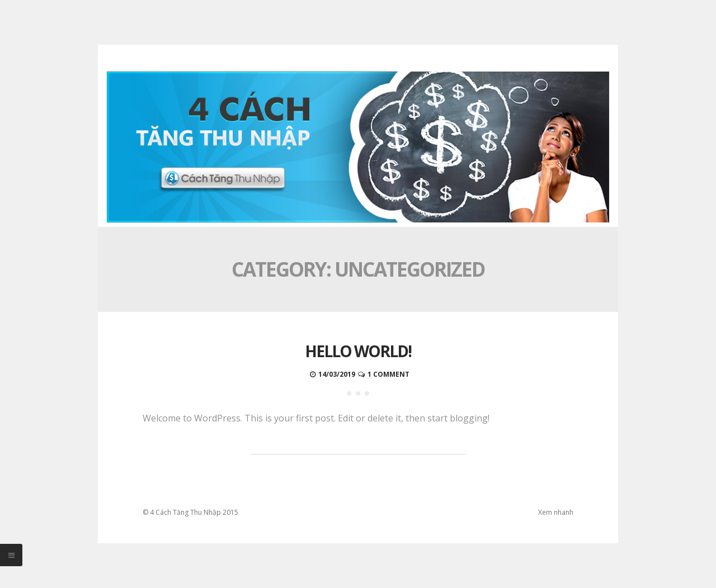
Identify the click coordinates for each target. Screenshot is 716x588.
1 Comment (388, 374)
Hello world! (358, 351)
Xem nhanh (556, 512)
